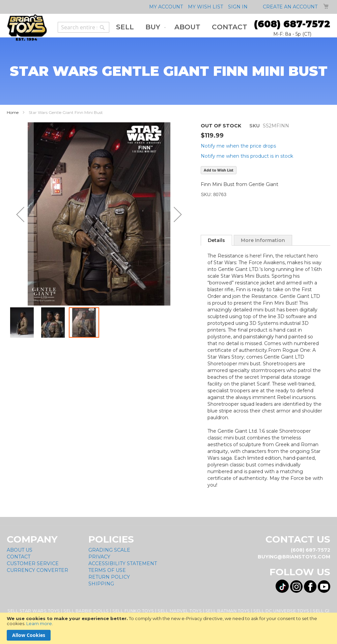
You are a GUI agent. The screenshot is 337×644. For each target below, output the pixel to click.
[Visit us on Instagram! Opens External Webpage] (296, 587)
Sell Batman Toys (228, 611)
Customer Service (33, 563)
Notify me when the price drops (238, 146)
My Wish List (205, 7)
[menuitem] (125, 27)
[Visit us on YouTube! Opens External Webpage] (324, 587)
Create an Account (290, 7)
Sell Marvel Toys (180, 611)
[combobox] (83, 27)
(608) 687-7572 (292, 24)
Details (216, 240)
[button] (20, 214)
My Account (166, 7)
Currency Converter (37, 570)
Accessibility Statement (123, 563)
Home (13, 112)
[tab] (216, 240)
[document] (168, 628)
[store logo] (27, 28)
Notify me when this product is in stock (247, 156)
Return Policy (109, 577)
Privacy (99, 557)
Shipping (101, 584)
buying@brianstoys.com (294, 557)
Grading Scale (109, 550)
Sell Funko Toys (133, 611)
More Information (263, 240)
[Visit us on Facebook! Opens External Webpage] (310, 587)
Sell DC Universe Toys (281, 611)
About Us (20, 550)
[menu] (182, 27)
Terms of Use (107, 570)
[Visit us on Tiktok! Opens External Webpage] (282, 586)
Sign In (238, 7)
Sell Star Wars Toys (34, 611)
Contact (19, 557)
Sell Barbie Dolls (86, 611)
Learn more (39, 623)
